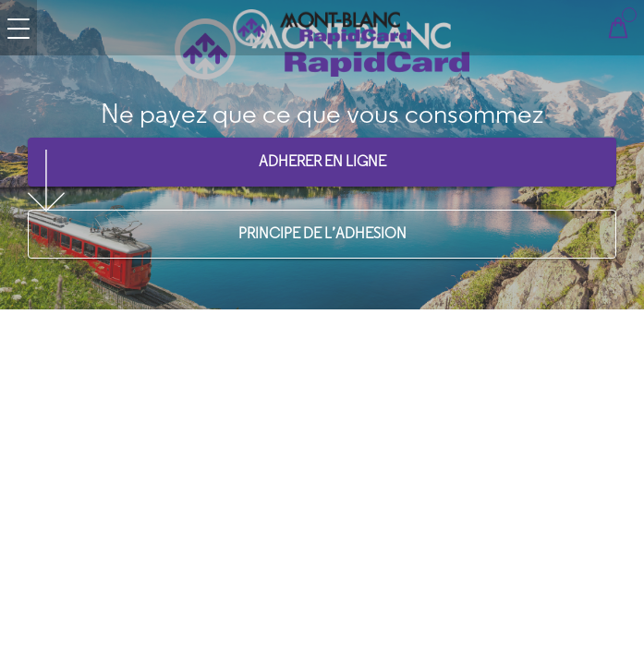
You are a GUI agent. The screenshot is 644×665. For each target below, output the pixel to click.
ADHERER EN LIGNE (322, 161)
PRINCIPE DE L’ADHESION (322, 233)
